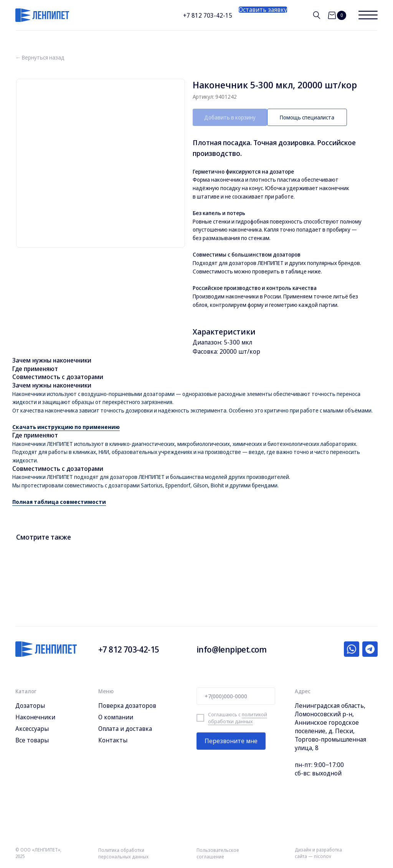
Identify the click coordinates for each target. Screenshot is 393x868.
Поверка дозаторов (127, 706)
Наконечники (35, 717)
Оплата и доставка (125, 729)
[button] (263, 10)
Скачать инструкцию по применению (66, 427)
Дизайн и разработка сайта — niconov (318, 853)
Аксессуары (32, 729)
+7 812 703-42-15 (208, 15)
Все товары (32, 740)
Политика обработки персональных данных (123, 853)
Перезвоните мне (231, 741)
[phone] (236, 696)
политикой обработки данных (238, 718)
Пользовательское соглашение (218, 853)
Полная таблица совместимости (59, 502)
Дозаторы (30, 706)
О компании (116, 717)
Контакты (113, 740)
